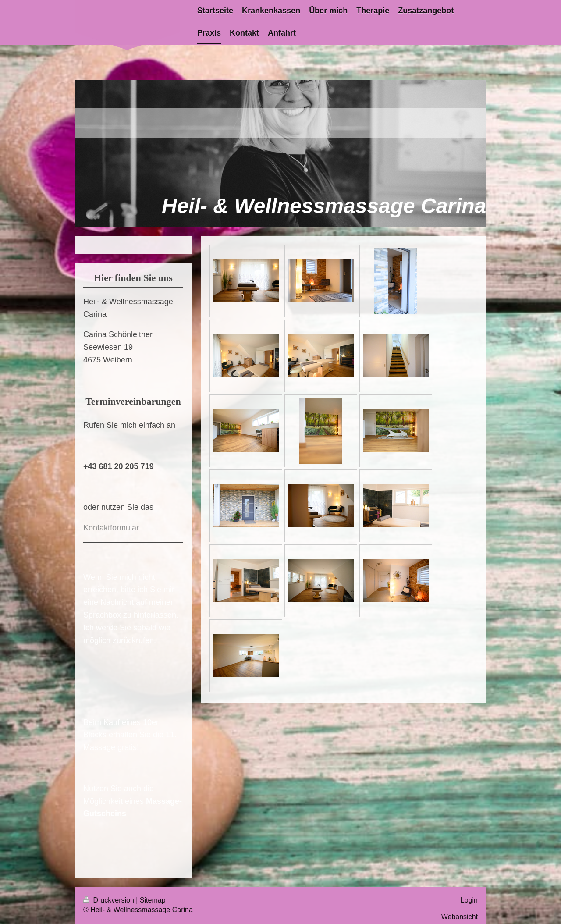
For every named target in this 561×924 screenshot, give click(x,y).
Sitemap (153, 900)
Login (469, 900)
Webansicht (460, 917)
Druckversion (110, 900)
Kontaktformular (111, 528)
